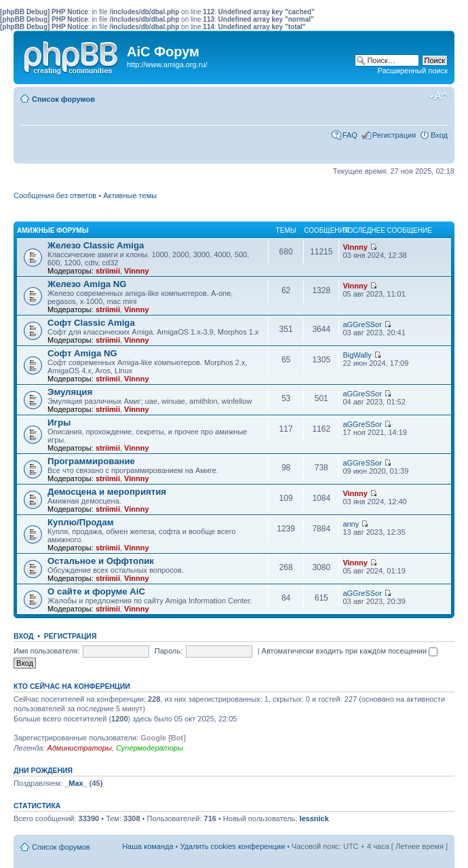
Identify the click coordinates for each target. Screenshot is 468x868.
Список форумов (63, 99)
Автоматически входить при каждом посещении (350, 651)
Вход (439, 135)
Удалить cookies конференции (233, 846)
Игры (59, 422)
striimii (108, 271)
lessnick (314, 818)
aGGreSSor (362, 324)
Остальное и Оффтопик (101, 561)
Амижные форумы (53, 230)
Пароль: (169, 651)
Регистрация (394, 135)
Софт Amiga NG (82, 353)
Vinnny (136, 271)
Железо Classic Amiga (96, 245)
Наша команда (148, 846)
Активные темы (130, 195)
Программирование (91, 461)
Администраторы (79, 748)
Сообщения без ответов (55, 195)
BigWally (357, 355)
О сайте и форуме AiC (96, 591)
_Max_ (76, 783)
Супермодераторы (150, 748)
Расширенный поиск (412, 71)
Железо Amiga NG (87, 284)
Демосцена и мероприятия (107, 492)
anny (351, 524)
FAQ (350, 135)
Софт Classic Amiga (91, 323)
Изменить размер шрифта (438, 96)
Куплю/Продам (81, 522)
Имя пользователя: (46, 651)
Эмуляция (70, 392)
